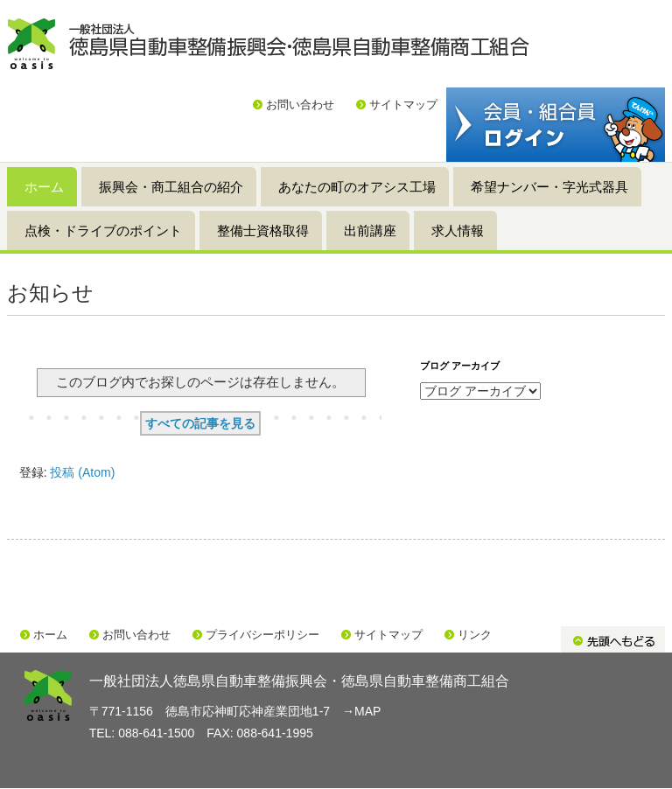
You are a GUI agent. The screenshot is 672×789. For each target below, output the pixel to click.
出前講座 (370, 230)
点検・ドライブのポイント (103, 230)
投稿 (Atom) (82, 472)
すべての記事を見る (200, 423)
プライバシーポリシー (262, 635)
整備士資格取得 (263, 230)
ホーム (44, 187)
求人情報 (458, 230)
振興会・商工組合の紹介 (171, 187)
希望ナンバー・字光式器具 (549, 187)
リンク (475, 635)
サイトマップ (403, 105)
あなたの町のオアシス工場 (357, 187)
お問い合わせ (300, 105)
